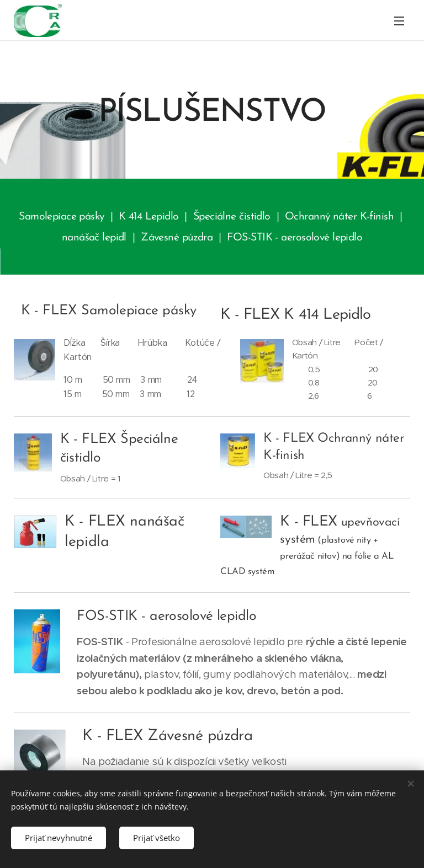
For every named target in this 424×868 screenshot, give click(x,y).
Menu (399, 21)
